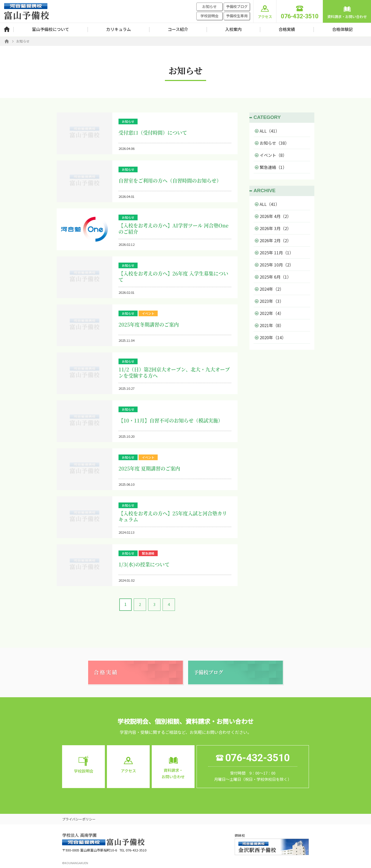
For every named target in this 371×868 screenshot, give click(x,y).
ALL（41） (267, 131)
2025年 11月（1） (274, 253)
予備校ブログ (237, 6)
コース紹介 (178, 29)
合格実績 (287, 29)
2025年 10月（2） (274, 265)
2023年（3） (269, 301)
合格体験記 (342, 29)
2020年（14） (270, 337)
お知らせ (209, 6)
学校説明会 (209, 16)
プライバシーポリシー (79, 819)
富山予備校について (50, 29)
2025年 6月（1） (273, 277)
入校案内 (233, 29)
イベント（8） (271, 155)
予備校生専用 (237, 16)
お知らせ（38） (272, 143)
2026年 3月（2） (273, 228)
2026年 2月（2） (273, 240)
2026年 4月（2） (273, 216)
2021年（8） (269, 325)
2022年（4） (269, 313)
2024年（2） (269, 289)
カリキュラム (119, 29)
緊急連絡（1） (271, 167)
